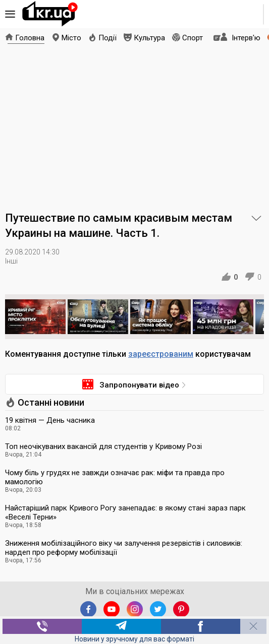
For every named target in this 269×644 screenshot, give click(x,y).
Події (107, 38)
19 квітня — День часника (50, 420)
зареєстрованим (161, 354)
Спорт (193, 38)
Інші (11, 261)
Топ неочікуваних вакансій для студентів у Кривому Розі (103, 446)
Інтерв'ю (246, 38)
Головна (30, 38)
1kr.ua (50, 14)
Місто (71, 38)
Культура (149, 38)
